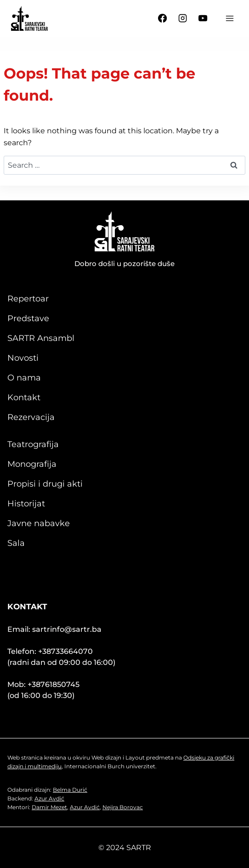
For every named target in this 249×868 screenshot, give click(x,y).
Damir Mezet (49, 807)
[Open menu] (229, 18)
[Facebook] (163, 18)
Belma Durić (70, 790)
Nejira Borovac (123, 807)
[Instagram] (183, 18)
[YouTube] (203, 18)
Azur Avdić (49, 798)
